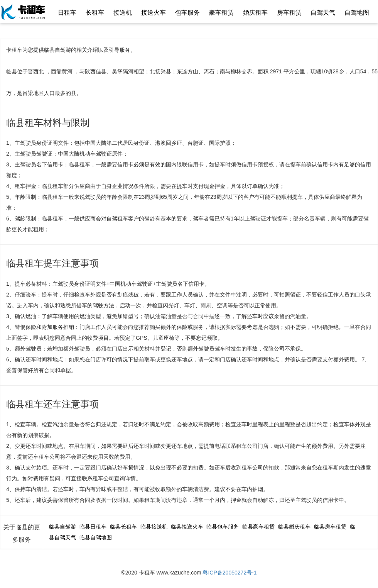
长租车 (95, 13)
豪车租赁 (221, 13)
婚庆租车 (255, 13)
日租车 (67, 13)
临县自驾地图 (96, 537)
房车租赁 (289, 13)
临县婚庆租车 (294, 527)
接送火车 (154, 13)
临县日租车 (93, 527)
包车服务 (187, 13)
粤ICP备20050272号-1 (229, 573)
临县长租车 (123, 527)
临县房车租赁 (330, 527)
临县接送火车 (187, 527)
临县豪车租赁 (258, 527)
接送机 (123, 13)
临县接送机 (154, 527)
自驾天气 (323, 13)
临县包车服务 (223, 527)
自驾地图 (357, 13)
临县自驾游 (62, 527)
